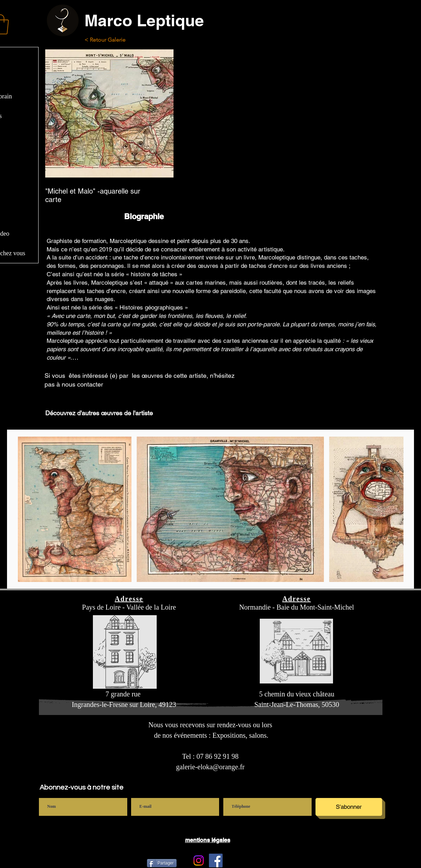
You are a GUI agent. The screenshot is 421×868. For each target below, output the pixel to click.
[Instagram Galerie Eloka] (199, 860)
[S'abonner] (349, 807)
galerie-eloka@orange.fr (210, 767)
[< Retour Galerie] (111, 40)
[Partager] (162, 863)
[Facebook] (216, 860)
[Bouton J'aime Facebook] (285, 860)
